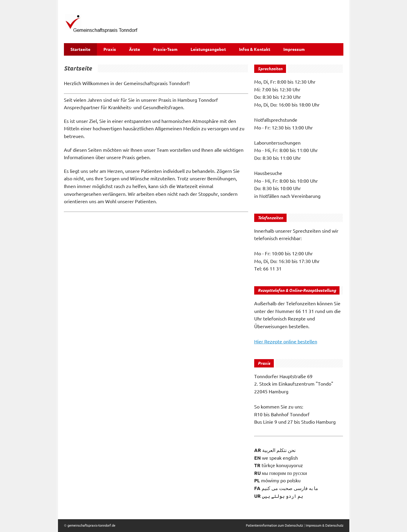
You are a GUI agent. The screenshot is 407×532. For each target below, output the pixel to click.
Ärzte (135, 49)
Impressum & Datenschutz (324, 525)
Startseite (80, 49)
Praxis (110, 49)
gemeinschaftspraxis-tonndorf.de (91, 525)
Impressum (294, 49)
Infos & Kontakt (255, 49)
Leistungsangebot (208, 49)
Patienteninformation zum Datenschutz (274, 525)
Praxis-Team (165, 49)
